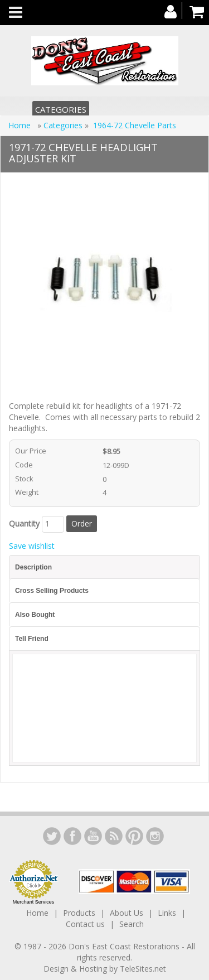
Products (79, 913)
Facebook (72, 836)
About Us (127, 913)
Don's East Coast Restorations (125, 946)
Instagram (155, 836)
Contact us (85, 924)
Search (132, 924)
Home (21, 125)
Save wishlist (32, 546)
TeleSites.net (143, 969)
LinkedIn (52, 836)
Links (167, 913)
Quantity (24, 523)
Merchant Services (34, 902)
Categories (61, 109)
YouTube (93, 836)
